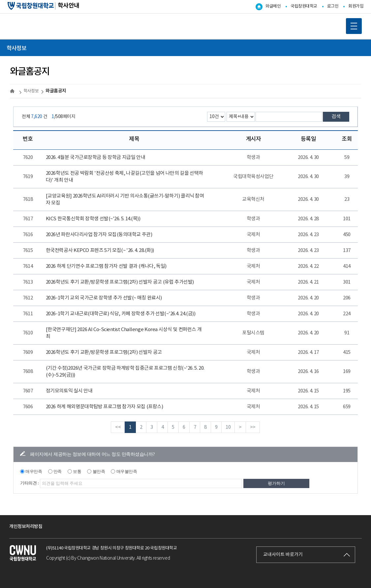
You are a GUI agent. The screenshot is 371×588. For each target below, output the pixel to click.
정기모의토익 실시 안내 (69, 391)
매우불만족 (127, 471)
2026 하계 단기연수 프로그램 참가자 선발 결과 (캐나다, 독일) (106, 266)
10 (228, 427)
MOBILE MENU (352, 24)
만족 (58, 471)
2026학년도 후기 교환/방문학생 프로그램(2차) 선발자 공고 (104, 352)
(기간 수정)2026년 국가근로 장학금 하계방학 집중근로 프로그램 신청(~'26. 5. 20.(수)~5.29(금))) (125, 372)
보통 (77, 471)
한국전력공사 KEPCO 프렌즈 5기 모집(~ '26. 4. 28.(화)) (100, 250)
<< (118, 427)
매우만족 (34, 471)
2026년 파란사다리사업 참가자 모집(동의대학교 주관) (99, 235)
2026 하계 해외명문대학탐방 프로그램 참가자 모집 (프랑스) (104, 407)
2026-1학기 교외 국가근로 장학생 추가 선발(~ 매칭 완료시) (104, 298)
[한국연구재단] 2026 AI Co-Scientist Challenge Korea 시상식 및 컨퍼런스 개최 (124, 333)
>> (253, 427)
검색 (336, 117)
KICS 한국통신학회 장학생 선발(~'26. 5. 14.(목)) (93, 219)
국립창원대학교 (304, 6)
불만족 (99, 471)
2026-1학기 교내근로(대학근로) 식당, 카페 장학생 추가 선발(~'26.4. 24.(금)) (121, 314)
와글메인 (273, 6)
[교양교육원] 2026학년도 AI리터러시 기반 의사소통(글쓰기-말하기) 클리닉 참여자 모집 (125, 200)
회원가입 (356, 6)
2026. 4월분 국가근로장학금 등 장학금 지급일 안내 (95, 157)
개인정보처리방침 (26, 526)
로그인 (333, 6)
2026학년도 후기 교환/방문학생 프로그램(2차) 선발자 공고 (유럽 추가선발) (120, 282)
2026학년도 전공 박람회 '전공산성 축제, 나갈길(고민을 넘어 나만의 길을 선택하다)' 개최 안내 (124, 177)
